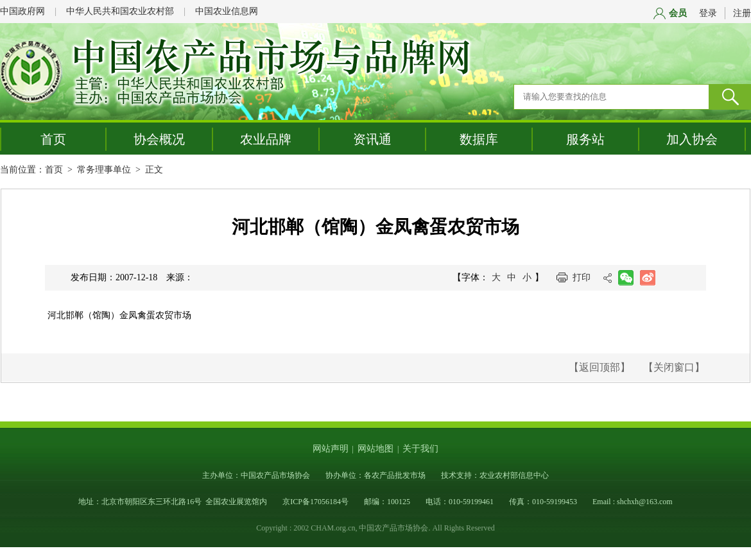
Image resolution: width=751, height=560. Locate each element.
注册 (742, 13)
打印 (582, 277)
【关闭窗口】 (674, 367)
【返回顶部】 (600, 367)
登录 (708, 13)
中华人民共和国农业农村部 (120, 11)
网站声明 (331, 449)
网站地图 (376, 449)
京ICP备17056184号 (315, 502)
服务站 (585, 139)
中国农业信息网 (227, 11)
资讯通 (372, 139)
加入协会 (692, 139)
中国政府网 (22, 11)
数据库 (479, 139)
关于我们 (420, 449)
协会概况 (159, 139)
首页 (53, 139)
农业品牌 (266, 139)
